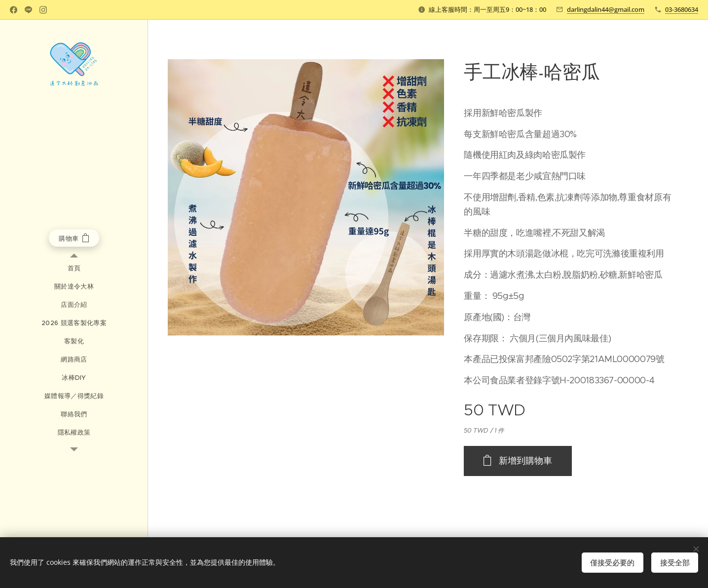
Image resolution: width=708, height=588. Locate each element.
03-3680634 (682, 9)
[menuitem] (74, 268)
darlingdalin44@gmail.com (606, 9)
